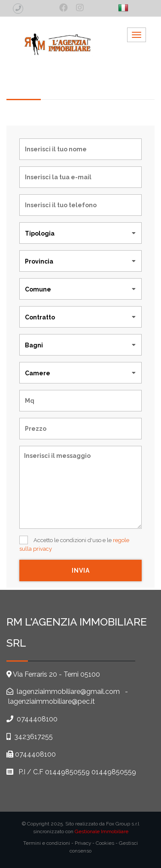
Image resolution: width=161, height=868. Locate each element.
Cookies (105, 843)
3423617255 (33, 737)
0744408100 (37, 719)
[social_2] (80, 8)
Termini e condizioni (47, 843)
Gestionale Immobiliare (102, 831)
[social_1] (63, 8)
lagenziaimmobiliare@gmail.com (67, 692)
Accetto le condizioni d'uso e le (74, 544)
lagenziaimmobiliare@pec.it (52, 701)
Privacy (83, 843)
